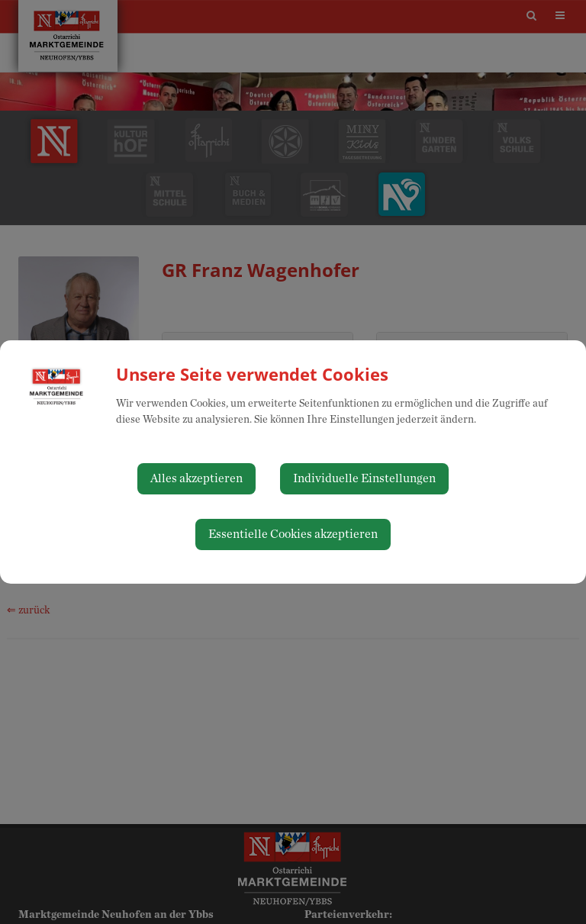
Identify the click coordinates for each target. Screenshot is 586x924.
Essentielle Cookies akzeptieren (293, 534)
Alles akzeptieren (196, 478)
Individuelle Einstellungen (364, 478)
